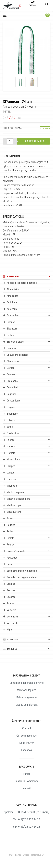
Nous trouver (27, 743)
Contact (27, 728)
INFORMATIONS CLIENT (26, 676)
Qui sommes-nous (26, 736)
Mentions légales (27, 690)
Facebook (26, 750)
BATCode (33, 4)
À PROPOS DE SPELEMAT (26, 721)
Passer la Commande (26, 781)
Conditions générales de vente (27, 683)
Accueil (26, 788)
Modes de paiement (27, 705)
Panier (26, 774)
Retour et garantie (26, 697)
